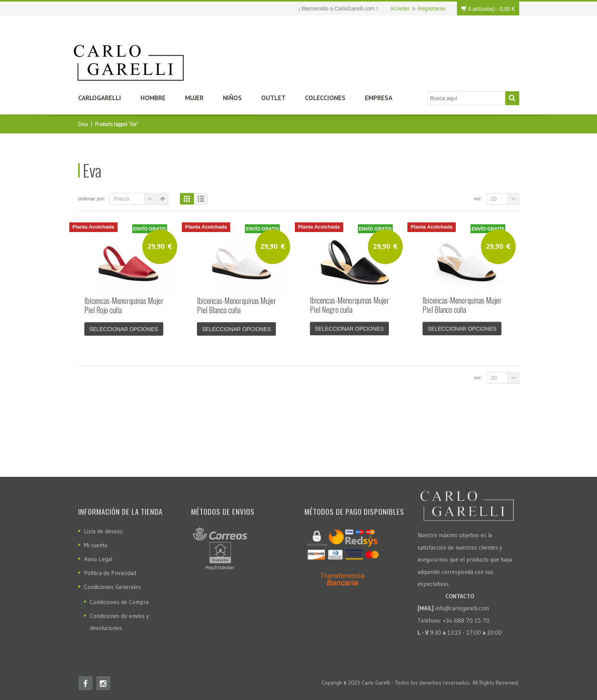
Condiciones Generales (112, 587)
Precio (135, 199)
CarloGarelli (100, 98)
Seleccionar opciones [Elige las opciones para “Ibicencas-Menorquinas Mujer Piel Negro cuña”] (349, 329)
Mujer (194, 98)
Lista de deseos (103, 531)
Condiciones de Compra (119, 602)
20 (505, 199)
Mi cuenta (96, 545)
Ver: (478, 199)
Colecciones (325, 98)
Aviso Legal (98, 559)
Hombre (153, 98)
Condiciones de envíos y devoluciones (119, 622)
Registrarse (431, 9)
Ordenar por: (92, 199)
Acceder (400, 9)
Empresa (379, 98)
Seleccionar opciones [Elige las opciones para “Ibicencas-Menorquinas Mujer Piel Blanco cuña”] (236, 329)
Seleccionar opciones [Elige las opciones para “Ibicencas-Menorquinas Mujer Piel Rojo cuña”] (124, 329)
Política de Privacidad (110, 573)
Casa (83, 124)
